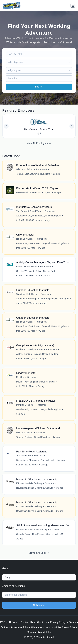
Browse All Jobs (39, 553)
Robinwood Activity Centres (29, 349)
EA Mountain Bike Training (29, 483)
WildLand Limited (25, 169)
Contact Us (27, 622)
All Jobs (13, 622)
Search (39, 87)
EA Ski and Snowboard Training (32, 530)
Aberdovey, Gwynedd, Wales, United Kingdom (39, 216)
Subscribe (39, 605)
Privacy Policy (58, 622)
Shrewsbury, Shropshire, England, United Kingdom (41, 460)
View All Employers (39, 143)
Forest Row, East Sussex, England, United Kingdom (41, 243)
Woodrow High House (27, 294)
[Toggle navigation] (73, 6)
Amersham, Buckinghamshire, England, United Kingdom (43, 299)
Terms (72, 622)
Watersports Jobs (41, 627)
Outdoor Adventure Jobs (14, 627)
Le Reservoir (22, 192)
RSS (3, 622)
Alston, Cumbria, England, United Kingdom (37, 354)
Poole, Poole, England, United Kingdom (35, 382)
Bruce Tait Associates (27, 267)
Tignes (48, 192)
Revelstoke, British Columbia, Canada (35, 488)
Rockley (20, 377)
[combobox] (39, 62)
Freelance (41, 405)
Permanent (41, 169)
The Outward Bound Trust (29, 211)
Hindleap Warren (24, 239)
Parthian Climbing (25, 405)
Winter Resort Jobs (64, 627)
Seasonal (36, 192)
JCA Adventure (23, 456)
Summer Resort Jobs (39, 632)
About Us (42, 622)
